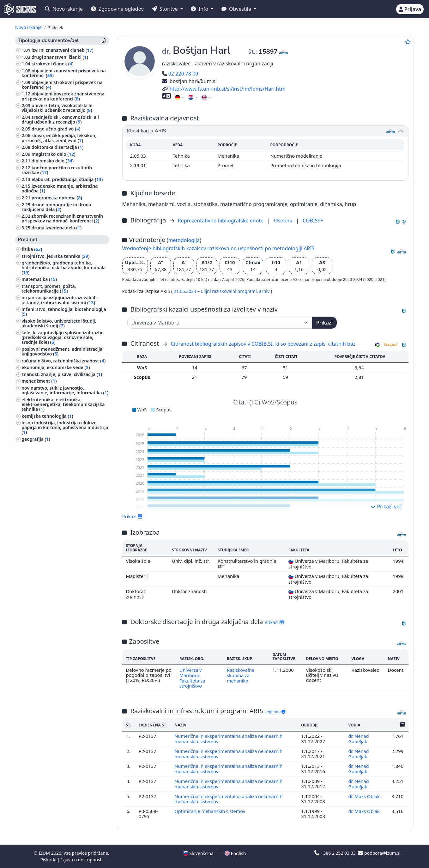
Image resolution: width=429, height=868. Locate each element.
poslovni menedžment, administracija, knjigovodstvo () (63, 351)
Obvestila (237, 9)
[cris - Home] (20, 9)
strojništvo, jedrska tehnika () (55, 256)
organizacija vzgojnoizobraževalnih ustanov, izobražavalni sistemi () (59, 300)
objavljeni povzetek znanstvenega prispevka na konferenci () (63, 96)
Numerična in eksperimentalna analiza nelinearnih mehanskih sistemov (230, 741)
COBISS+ (313, 221)
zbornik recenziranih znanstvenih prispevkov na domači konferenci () (62, 218)
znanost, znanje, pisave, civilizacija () (62, 374)
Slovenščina (198, 853)
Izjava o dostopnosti (82, 860)
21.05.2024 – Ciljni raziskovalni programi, (216, 291)
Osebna (284, 221)
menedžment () (39, 381)
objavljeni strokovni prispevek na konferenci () (62, 85)
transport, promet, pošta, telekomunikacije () (49, 288)
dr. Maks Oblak (365, 797)
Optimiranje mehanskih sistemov (211, 812)
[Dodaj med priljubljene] (408, 42)
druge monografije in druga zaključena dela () (56, 207)
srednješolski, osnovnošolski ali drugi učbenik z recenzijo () (60, 119)
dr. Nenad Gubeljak (358, 741)
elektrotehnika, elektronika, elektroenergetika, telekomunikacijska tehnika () (63, 404)
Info (200, 9)
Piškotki (49, 860)
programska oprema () (57, 198)
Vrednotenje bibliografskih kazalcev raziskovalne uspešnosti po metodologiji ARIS (218, 248)
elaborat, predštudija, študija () (67, 179)
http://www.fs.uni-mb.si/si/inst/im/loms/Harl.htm (224, 89)
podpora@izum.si (379, 853)
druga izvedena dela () (57, 228)
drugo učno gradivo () (56, 129)
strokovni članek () (53, 64)
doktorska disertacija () (58, 147)
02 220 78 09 (180, 74)
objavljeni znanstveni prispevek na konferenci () (63, 73)
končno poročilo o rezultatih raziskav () (57, 170)
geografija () (36, 439)
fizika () (32, 249)
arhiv (265, 291)
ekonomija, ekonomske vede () (56, 367)
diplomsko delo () (53, 161)
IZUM (45, 853)
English (235, 853)
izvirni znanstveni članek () (63, 50)
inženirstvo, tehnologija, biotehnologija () (64, 312)
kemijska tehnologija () (47, 416)
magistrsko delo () (54, 154)
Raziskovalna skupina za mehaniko (241, 675)
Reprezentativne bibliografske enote (221, 221)
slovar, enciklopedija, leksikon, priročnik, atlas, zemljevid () (59, 138)
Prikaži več (386, 507)
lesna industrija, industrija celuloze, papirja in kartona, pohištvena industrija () (65, 427)
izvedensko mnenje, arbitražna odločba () (60, 188)
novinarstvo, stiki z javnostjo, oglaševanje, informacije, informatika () (65, 390)
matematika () (39, 279)
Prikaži (324, 323)
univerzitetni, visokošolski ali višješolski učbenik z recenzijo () (57, 108)
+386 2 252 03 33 (335, 853)
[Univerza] (220, 323)
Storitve (166, 9)
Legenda (275, 711)
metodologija (184, 240)
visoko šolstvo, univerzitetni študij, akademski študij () (59, 323)
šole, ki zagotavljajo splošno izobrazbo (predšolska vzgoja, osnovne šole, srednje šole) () (63, 337)
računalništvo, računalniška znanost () (63, 361)
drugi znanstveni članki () (60, 57)
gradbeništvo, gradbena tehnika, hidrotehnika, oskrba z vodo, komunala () (63, 267)
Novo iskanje (64, 9)
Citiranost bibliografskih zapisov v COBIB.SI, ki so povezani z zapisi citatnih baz (263, 344)
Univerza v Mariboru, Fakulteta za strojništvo (192, 678)
